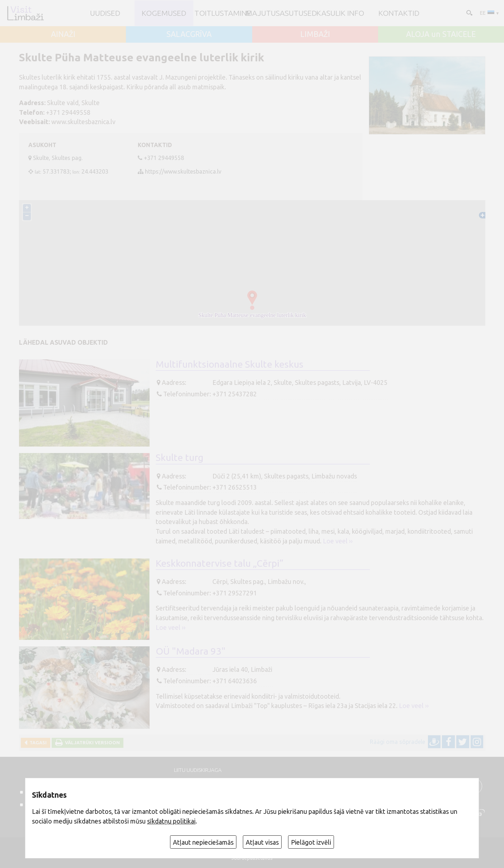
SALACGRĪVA (189, 34)
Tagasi (37, 742)
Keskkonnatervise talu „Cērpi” (220, 563)
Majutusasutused (281, 13)
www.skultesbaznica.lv (83, 122)
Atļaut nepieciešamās (203, 842)
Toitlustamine (223, 13)
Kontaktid (399, 13)
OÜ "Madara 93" (191, 651)
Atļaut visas (262, 842)
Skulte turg (180, 457)
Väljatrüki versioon (91, 742)
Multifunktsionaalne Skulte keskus (230, 364)
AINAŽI (63, 34)
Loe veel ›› (338, 541)
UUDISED (105, 13)
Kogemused (164, 13)
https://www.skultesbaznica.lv (183, 171)
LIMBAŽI (315, 34)
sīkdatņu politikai (171, 821)
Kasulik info (340, 13)
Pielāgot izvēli (311, 842)
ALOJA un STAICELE (441, 34)
